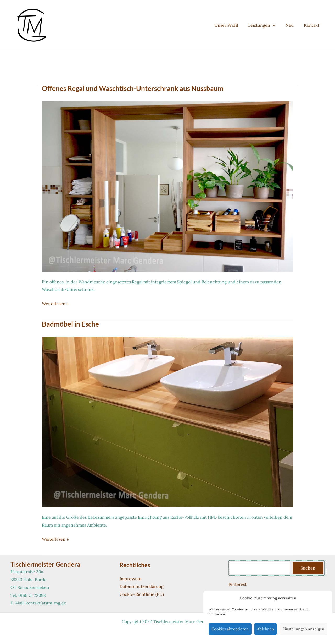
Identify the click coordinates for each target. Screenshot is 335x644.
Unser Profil (233, 25)
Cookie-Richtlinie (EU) (142, 594)
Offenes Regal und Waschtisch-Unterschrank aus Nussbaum (133, 88)
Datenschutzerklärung (142, 586)
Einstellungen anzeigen (303, 629)
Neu (292, 25)
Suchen (308, 568)
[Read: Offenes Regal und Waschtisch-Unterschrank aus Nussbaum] (167, 186)
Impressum (130, 579)
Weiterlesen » (55, 304)
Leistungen (266, 25)
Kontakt (313, 25)
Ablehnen (266, 629)
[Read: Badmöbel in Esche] (167, 421)
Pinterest (238, 584)
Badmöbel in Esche (70, 324)
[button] (277, 25)
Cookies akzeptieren (230, 629)
